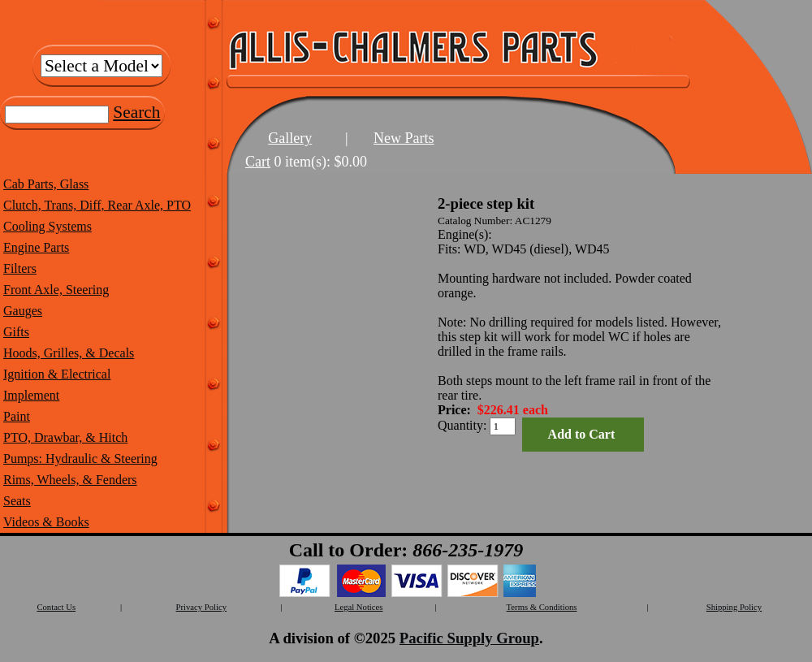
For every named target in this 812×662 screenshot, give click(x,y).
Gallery (290, 138)
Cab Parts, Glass (46, 184)
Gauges (23, 311)
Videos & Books (46, 522)
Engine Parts (36, 247)
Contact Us (56, 607)
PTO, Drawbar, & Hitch (65, 437)
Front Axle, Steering (56, 290)
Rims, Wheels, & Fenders (70, 480)
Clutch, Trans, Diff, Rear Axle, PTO (97, 205)
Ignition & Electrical (57, 374)
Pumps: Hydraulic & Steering (80, 459)
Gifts (16, 332)
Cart (258, 162)
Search (136, 112)
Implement (31, 395)
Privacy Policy (201, 607)
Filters (20, 268)
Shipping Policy (734, 607)
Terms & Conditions (542, 607)
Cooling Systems (48, 226)
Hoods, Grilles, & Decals (69, 353)
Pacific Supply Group (469, 638)
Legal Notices (358, 607)
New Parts (404, 138)
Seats (17, 501)
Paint (17, 416)
